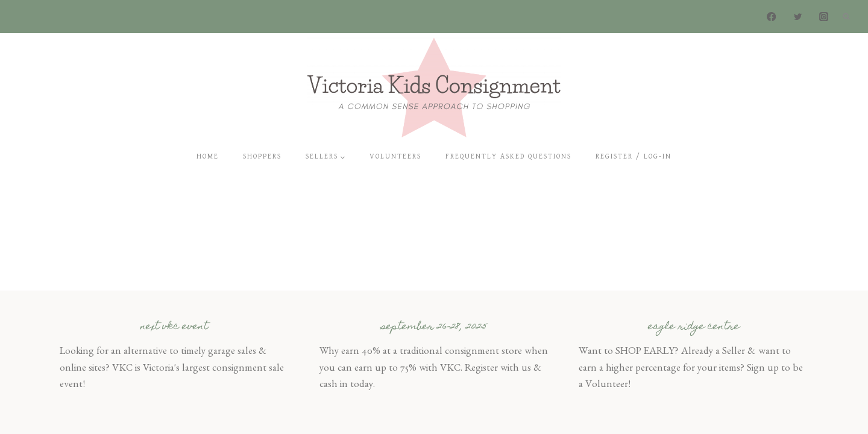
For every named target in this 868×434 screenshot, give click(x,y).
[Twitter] (798, 17)
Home (208, 156)
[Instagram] (824, 17)
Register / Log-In (634, 156)
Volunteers (395, 156)
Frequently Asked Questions (508, 156)
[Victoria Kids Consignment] (434, 87)
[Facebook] (772, 17)
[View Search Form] (846, 17)
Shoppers (262, 156)
